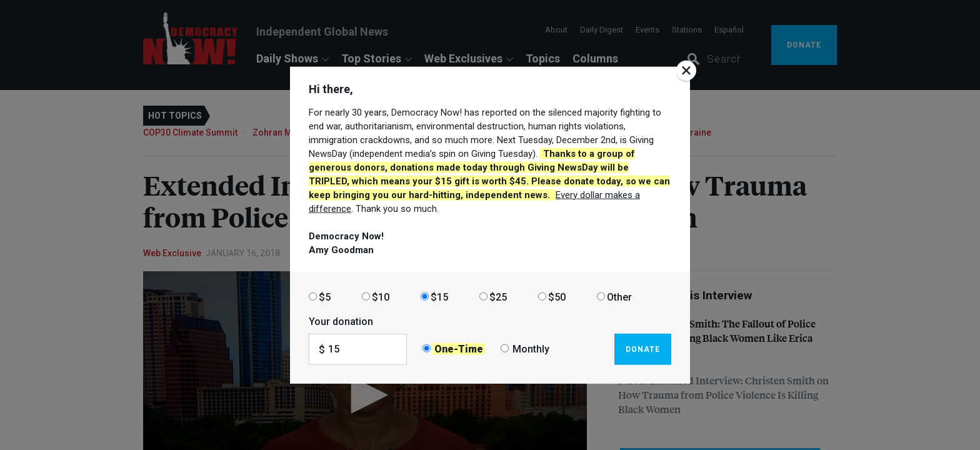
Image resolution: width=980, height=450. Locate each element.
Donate (643, 349)
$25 (498, 297)
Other (619, 297)
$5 (325, 297)
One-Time (459, 349)
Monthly (531, 349)
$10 (381, 297)
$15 (439, 297)
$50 (557, 297)
